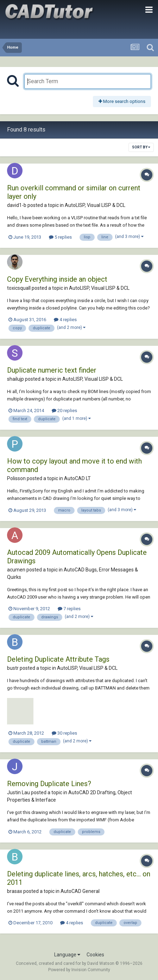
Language (67, 955)
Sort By (141, 147)
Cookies (95, 955)
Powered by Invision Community (79, 970)
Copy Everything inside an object (57, 279)
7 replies (69, 609)
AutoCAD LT (77, 478)
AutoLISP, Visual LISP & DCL (95, 205)
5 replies (60, 237)
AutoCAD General (80, 891)
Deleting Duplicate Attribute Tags (58, 659)
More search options (122, 101)
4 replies (65, 320)
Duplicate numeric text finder (52, 370)
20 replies (64, 411)
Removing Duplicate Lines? (49, 784)
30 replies (64, 733)
